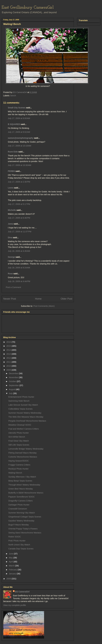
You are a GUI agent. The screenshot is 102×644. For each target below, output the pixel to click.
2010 (9, 366)
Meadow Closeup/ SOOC (20, 425)
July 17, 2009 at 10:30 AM (20, 165)
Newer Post (10, 299)
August (12, 389)
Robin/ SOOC (15, 537)
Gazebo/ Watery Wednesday (21, 521)
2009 (9, 370)
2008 (9, 579)
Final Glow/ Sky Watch (19, 441)
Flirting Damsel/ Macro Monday (22, 453)
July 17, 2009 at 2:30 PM (19, 182)
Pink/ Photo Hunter (17, 541)
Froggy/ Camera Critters (19, 465)
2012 (9, 358)
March (12, 566)
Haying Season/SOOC (19, 461)
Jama (10, 224)
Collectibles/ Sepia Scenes (20, 409)
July (11, 393)
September (14, 385)
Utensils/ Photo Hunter (19, 433)
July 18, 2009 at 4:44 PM (19, 281)
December (14, 373)
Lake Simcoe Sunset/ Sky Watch (23, 405)
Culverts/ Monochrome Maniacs (23, 457)
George (11, 257)
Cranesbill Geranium (18, 509)
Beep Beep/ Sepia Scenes (20, 481)
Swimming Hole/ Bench (19, 401)
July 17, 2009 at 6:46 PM (19, 218)
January (13, 574)
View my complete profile (15, 605)
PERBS (11, 171)
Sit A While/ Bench (17, 437)
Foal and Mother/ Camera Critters (24, 429)
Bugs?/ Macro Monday (19, 525)
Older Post (66, 299)
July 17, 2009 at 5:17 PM (19, 204)
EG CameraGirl (22, 592)
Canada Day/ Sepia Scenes (21, 549)
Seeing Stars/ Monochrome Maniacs (25, 533)
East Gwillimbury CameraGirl (28, 8)
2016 (9, 342)
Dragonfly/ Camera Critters (21, 501)
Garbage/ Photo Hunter (19, 505)
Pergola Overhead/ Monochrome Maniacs (27, 421)
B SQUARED (14, 124)
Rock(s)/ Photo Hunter (18, 469)
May (11, 558)
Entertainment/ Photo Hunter (21, 397)
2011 (9, 362)
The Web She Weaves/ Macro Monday (26, 417)
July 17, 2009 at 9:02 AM (19, 132)
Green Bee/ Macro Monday (21, 489)
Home (38, 299)
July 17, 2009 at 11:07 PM (20, 232)
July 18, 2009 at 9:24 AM (19, 268)
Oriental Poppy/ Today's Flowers (23, 529)
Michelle (12, 210)
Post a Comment (13, 287)
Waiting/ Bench (15, 473)
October (13, 381)
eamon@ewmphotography (21, 138)
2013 (9, 354)
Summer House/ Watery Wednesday (25, 413)
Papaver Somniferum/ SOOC (22, 497)
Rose (10, 274)
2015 (9, 346)
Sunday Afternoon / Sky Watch (22, 477)
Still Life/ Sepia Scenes (19, 445)
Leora (11, 188)
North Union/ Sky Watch (19, 545)
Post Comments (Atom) (44, 306)
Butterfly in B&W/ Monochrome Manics (26, 493)
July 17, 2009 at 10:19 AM (20, 146)
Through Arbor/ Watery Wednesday (24, 485)
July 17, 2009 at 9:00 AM (19, 118)
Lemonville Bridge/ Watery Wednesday (26, 449)
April (11, 562)
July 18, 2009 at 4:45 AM (19, 251)
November (14, 377)
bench (13, 96)
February (13, 570)
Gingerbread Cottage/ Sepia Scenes (25, 517)
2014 (9, 350)
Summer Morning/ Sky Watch (22, 513)
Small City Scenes (17, 108)
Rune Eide (13, 152)
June (11, 554)
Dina (10, 238)
